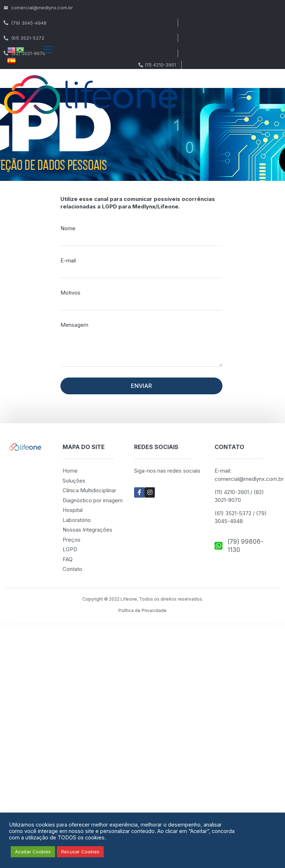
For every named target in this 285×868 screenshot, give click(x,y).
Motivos (70, 293)
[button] (48, 50)
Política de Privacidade (142, 610)
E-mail (68, 260)
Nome (68, 228)
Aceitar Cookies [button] (33, 852)
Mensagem (74, 325)
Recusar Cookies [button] (80, 852)
